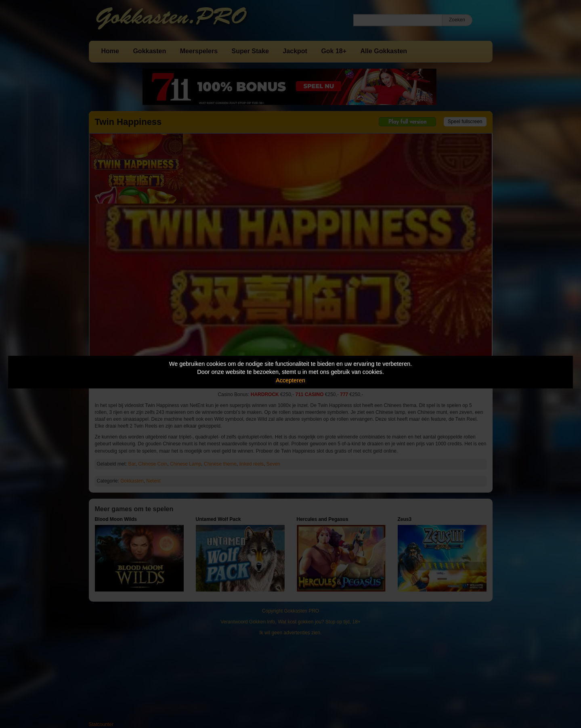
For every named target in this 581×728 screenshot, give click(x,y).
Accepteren (290, 380)
